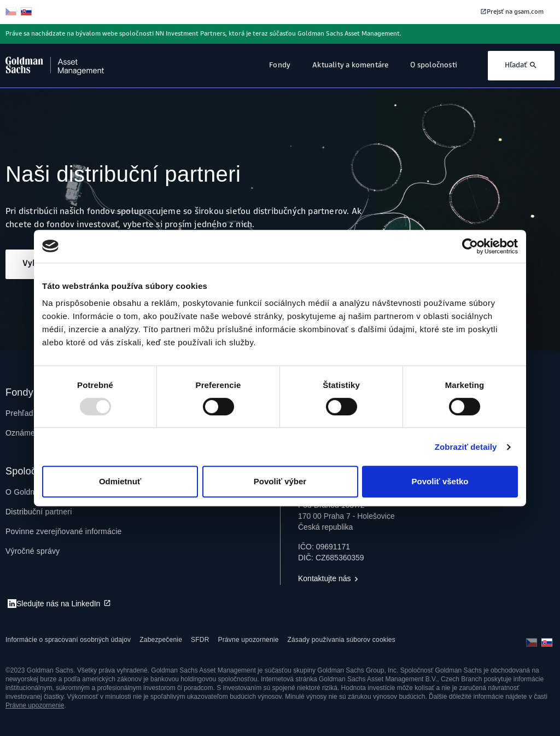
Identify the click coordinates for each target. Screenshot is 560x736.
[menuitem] (39, 512)
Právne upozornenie (35, 705)
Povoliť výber (280, 481)
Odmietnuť (120, 481)
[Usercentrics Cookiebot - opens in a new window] (470, 246)
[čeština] (12, 12)
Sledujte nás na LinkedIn (58, 604)
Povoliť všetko (440, 481)
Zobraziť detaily (466, 447)
